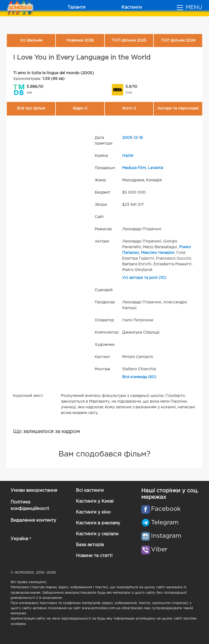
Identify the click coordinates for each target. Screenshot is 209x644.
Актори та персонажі (178, 108)
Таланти (76, 7)
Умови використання (34, 491)
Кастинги (132, 7)
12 (136, 138)
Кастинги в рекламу (98, 523)
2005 (127, 138)
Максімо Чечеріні (158, 253)
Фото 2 (129, 108)
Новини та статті (94, 556)
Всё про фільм (31, 108)
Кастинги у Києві (95, 501)
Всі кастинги (90, 491)
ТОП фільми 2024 (178, 41)
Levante (155, 168)
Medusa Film (134, 168)
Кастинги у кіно (93, 512)
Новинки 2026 (80, 41)
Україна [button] (19, 539)
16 (141, 138)
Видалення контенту (33, 520)
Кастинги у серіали (97, 534)
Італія (128, 156)
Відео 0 (80, 108)
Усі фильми (31, 41)
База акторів (90, 545)
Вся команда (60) (139, 377)
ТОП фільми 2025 (129, 41)
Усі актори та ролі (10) (144, 278)
